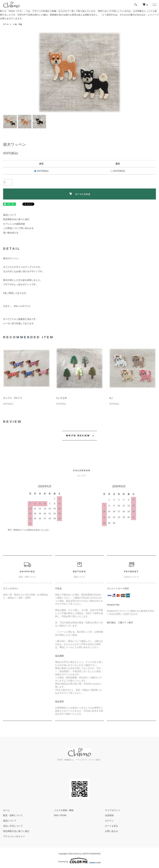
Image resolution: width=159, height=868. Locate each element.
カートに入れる (80, 194)
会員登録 (109, 815)
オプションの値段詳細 (14, 224)
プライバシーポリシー (14, 836)
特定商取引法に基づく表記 (16, 219)
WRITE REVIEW (78, 436)
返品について (10, 215)
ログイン (109, 821)
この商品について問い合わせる (18, 228)
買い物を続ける (11, 233)
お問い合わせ (111, 831)
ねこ (111, 398)
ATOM (63, 815)
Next (116, 72)
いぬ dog (17, 24)
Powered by (79, 861)
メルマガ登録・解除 (64, 810)
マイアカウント (113, 810)
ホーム (6, 24)
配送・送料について (13, 815)
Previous (43, 72)
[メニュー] (154, 5)
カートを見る (111, 826)
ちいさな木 (61, 398)
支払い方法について (13, 826)
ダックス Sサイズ (12, 398)
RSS (56, 815)
